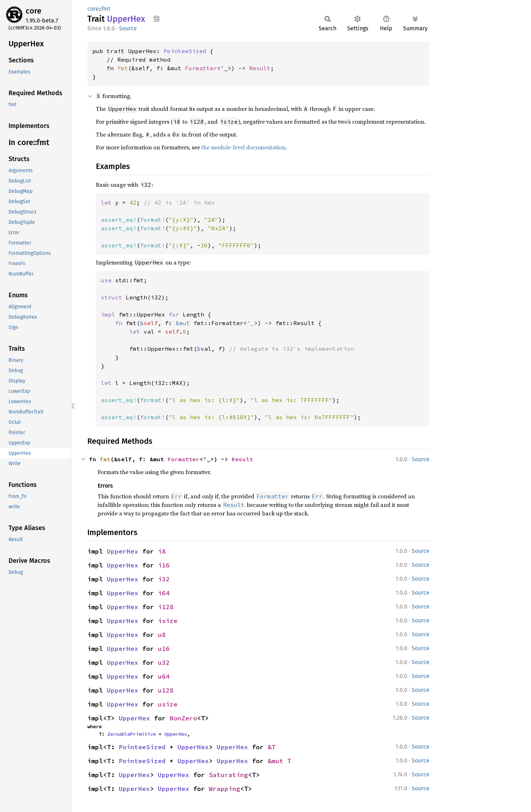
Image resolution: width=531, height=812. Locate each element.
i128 (166, 607)
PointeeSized (185, 51)
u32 (164, 662)
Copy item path (157, 19)
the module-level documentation (243, 147)
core (33, 11)
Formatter (201, 68)
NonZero (183, 718)
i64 (164, 593)
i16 (164, 565)
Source (128, 28)
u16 (164, 649)
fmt (106, 9)
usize (168, 704)
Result (260, 68)
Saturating (228, 775)
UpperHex (123, 551)
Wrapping (225, 789)
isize (168, 621)
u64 (164, 676)
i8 (162, 551)
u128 (166, 690)
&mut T (279, 761)
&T (272, 747)
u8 (162, 635)
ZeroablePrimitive (132, 734)
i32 (164, 579)
